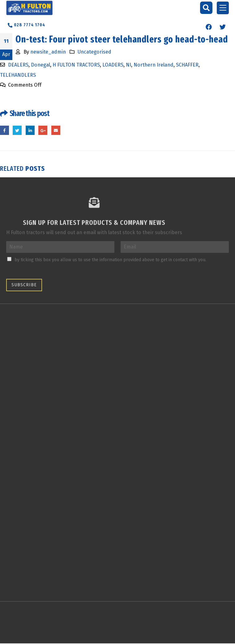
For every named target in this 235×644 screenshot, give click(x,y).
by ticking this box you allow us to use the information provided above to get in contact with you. (110, 260)
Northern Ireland (154, 65)
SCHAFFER (187, 65)
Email (56, 130)
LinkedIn (30, 130)
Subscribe (24, 285)
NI (128, 65)
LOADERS (113, 65)
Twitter (17, 130)
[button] (206, 8)
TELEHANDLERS (18, 75)
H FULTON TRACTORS (76, 65)
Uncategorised (94, 52)
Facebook (4, 130)
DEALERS (18, 65)
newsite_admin (48, 52)
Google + (43, 130)
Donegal (41, 65)
